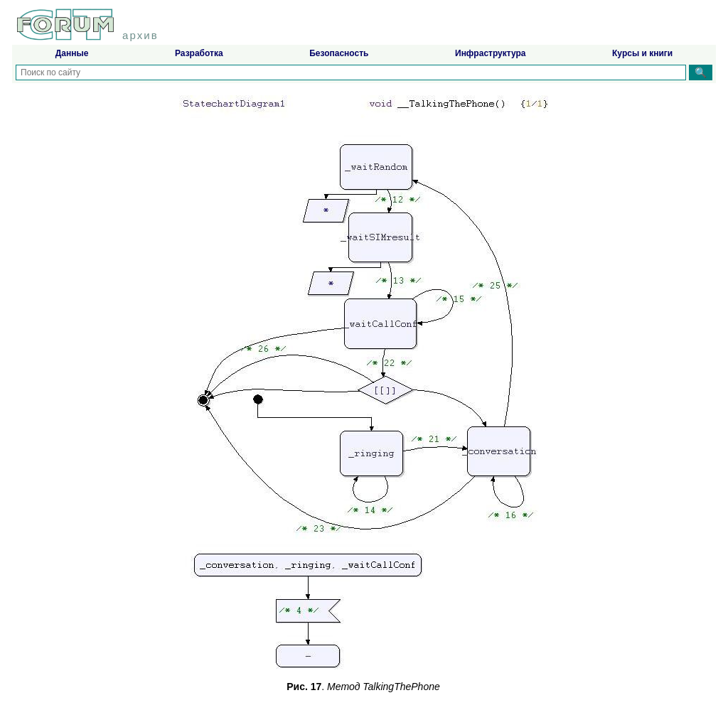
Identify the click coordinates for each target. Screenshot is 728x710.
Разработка (199, 53)
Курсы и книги (642, 53)
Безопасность (339, 53)
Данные (72, 53)
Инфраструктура (490, 53)
